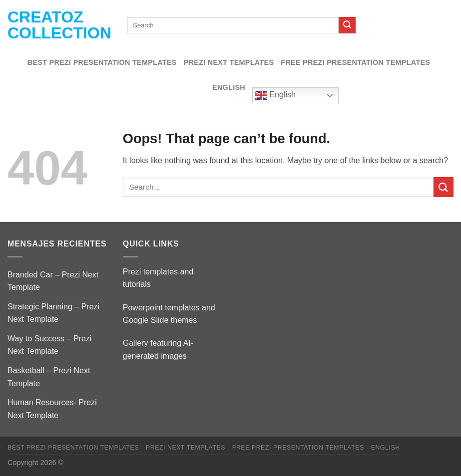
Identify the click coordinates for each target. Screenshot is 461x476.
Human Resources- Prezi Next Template (52, 409)
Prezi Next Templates (229, 62)
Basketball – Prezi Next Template (49, 377)
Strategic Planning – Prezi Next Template (53, 313)
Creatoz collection (59, 25)
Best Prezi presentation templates (102, 62)
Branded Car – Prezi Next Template (53, 281)
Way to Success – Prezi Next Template (49, 345)
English (229, 87)
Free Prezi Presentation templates (355, 62)
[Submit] (347, 25)
